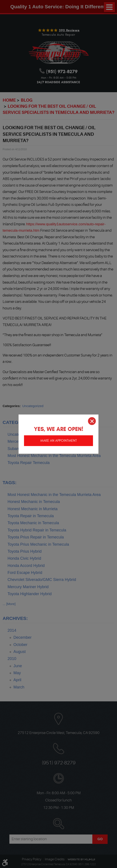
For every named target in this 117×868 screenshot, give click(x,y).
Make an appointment (59, 440)
